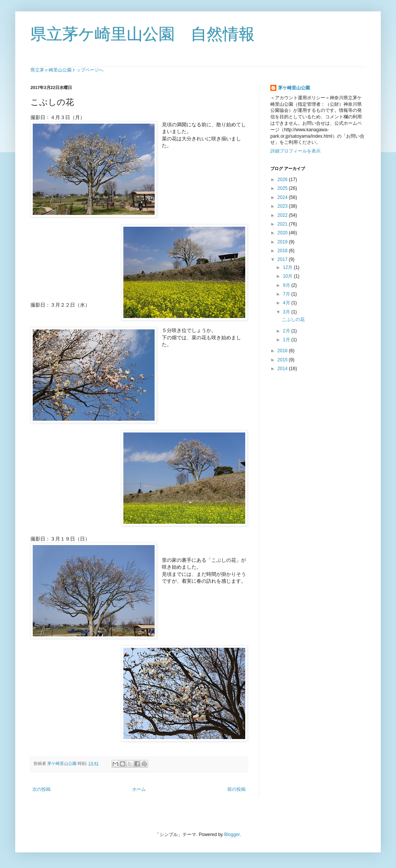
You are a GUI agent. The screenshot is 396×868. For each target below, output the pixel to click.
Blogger (232, 835)
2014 (283, 369)
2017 (283, 259)
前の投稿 (236, 789)
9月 (287, 285)
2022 (283, 215)
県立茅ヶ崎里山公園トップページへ (67, 70)
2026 (283, 180)
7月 (287, 294)
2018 (283, 251)
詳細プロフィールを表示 (295, 151)
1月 (287, 340)
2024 (283, 197)
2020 (283, 233)
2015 (283, 360)
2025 (283, 188)
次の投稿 (42, 789)
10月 (288, 276)
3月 (287, 312)
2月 (287, 331)
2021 (283, 224)
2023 (283, 206)
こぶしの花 (293, 320)
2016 (283, 351)
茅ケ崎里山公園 (294, 88)
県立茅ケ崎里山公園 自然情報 (143, 34)
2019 (283, 242)
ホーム (139, 789)
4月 (287, 303)
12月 (288, 267)
